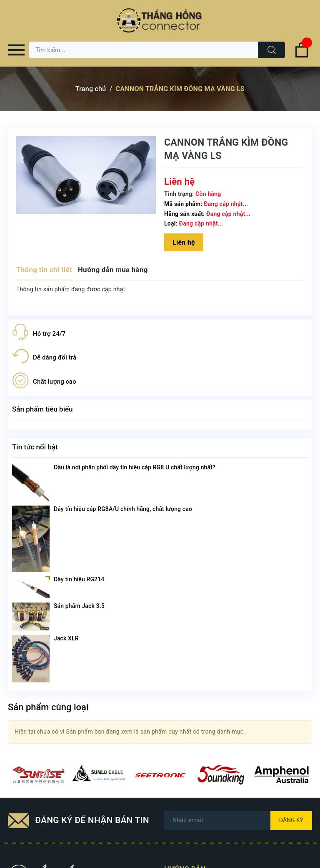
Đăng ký (291, 820)
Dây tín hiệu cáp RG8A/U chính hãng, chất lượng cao (123, 509)
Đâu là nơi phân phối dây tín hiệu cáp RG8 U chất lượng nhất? (135, 467)
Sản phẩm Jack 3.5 (79, 606)
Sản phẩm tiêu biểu (42, 409)
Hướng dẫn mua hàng (113, 270)
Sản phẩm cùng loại (48, 707)
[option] (38, 775)
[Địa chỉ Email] (238, 820)
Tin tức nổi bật (35, 447)
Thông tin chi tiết (44, 270)
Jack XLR (66, 638)
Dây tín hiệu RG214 (79, 579)
